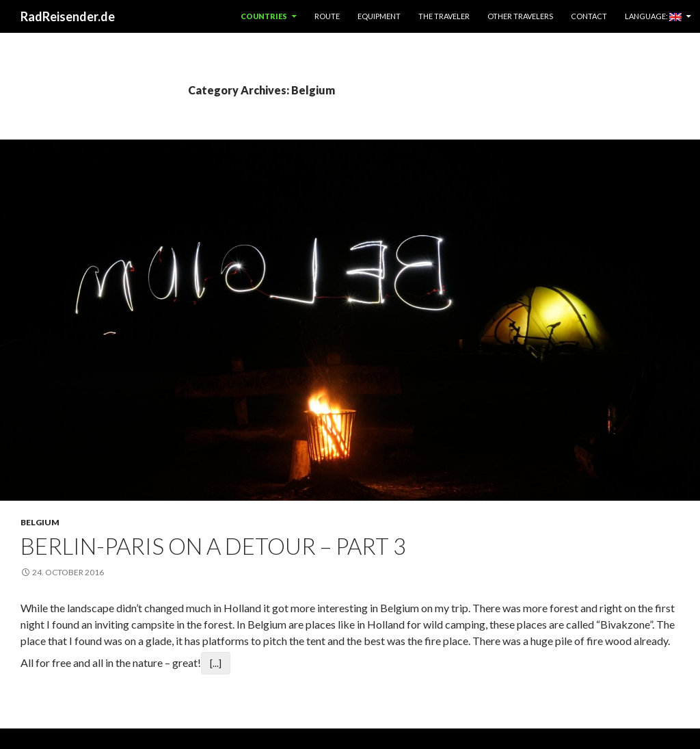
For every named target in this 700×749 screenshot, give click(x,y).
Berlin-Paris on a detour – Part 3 (213, 546)
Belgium (40, 522)
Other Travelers (520, 16)
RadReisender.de (68, 16)
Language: (653, 16)
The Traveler (444, 16)
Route (327, 16)
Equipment (379, 16)
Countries (264, 16)
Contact (589, 16)
